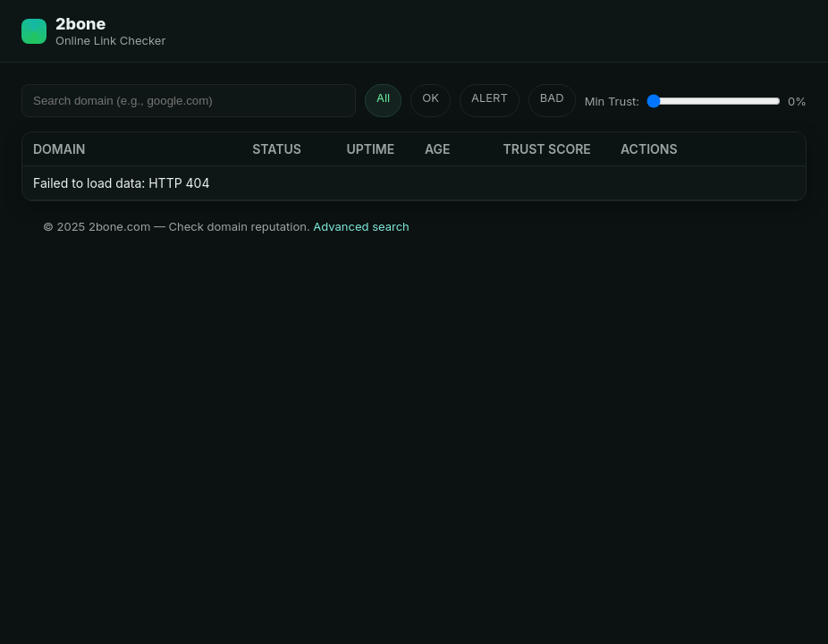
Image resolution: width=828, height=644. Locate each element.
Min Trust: (612, 101)
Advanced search (361, 226)
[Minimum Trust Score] (714, 101)
